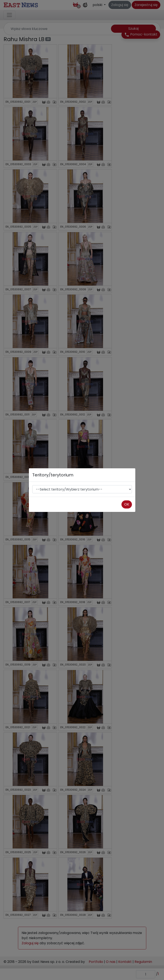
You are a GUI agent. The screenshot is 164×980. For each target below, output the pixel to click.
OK (127, 504)
